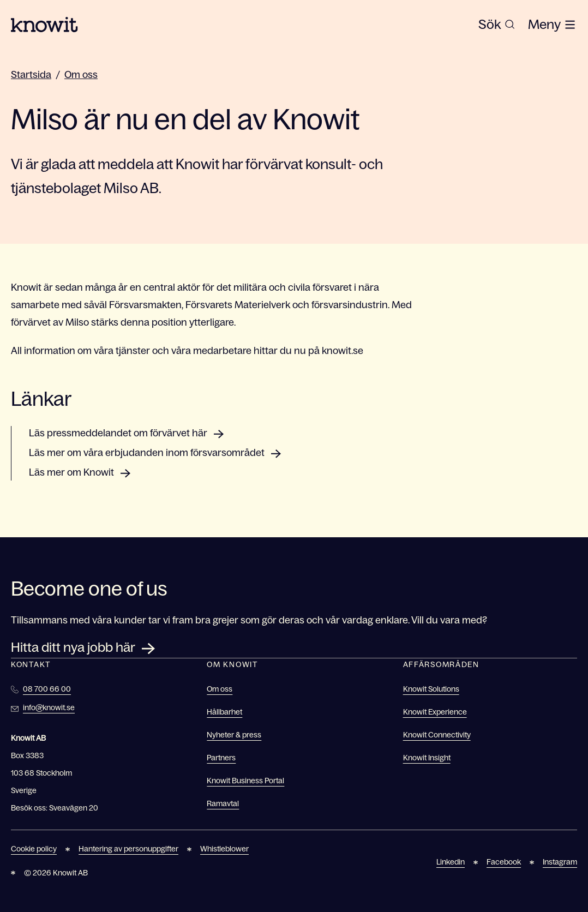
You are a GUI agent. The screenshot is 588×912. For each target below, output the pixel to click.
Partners (221, 758)
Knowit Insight (427, 758)
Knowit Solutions (431, 689)
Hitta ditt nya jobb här (73, 647)
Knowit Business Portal (245, 781)
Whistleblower (224, 849)
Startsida (31, 75)
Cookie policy (34, 849)
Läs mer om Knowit (71, 472)
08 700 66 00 (47, 689)
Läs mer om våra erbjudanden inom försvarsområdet (147, 453)
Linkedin (451, 862)
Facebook (504, 862)
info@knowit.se (49, 707)
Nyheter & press (234, 735)
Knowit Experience (435, 712)
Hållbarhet (224, 712)
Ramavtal (223, 803)
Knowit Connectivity (437, 735)
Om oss (81, 75)
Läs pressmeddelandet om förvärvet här (118, 433)
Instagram (560, 862)
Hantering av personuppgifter (128, 849)
